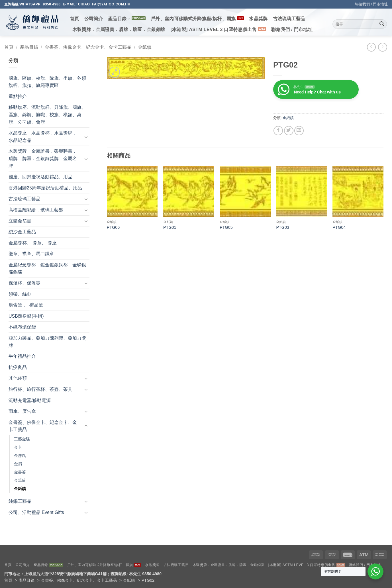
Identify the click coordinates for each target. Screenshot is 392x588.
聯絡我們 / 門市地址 (371, 4)
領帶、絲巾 (20, 294)
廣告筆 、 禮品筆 (26, 305)
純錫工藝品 (20, 501)
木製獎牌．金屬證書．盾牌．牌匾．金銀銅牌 (119, 29)
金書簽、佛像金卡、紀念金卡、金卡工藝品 (88, 47)
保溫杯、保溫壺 (24, 283)
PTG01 (170, 227)
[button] (114, 72)
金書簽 (20, 472)
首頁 (74, 19)
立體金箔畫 (20, 221)
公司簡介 (94, 19)
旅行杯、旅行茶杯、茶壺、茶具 (40, 389)
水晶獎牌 (258, 19)
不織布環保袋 (22, 327)
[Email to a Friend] (299, 131)
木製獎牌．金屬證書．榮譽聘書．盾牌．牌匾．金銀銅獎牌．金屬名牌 (43, 158)
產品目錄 (119, 19)
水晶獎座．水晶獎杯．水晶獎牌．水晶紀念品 (43, 137)
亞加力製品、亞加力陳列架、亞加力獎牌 (47, 342)
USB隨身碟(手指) (26, 316)
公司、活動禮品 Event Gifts (36, 512)
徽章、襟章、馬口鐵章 (31, 254)
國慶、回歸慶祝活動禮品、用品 (40, 177)
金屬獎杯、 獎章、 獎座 (33, 243)
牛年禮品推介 (22, 356)
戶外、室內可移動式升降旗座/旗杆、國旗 (193, 19)
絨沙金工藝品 (22, 232)
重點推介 (18, 96)
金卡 (18, 447)
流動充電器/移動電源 (30, 400)
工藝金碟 (22, 439)
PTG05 (226, 227)
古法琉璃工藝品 (289, 19)
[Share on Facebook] (278, 131)
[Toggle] (86, 137)
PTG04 (339, 227)
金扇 (18, 464)
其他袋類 (18, 378)
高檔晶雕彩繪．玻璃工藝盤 (36, 210)
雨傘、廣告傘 (22, 411)
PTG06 (113, 227)
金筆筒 (20, 480)
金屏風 (20, 456)
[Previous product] (382, 47)
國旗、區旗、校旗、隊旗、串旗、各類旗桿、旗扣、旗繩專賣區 (47, 82)
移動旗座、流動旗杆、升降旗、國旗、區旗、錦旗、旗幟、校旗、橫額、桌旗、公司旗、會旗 (47, 115)
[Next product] (371, 47)
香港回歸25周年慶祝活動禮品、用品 (45, 188)
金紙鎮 (145, 47)
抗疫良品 (18, 367)
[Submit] (382, 24)
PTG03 (283, 227)
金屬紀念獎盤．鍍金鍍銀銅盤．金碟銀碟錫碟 (47, 269)
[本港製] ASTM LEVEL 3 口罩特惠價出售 (213, 29)
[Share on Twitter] (289, 131)
